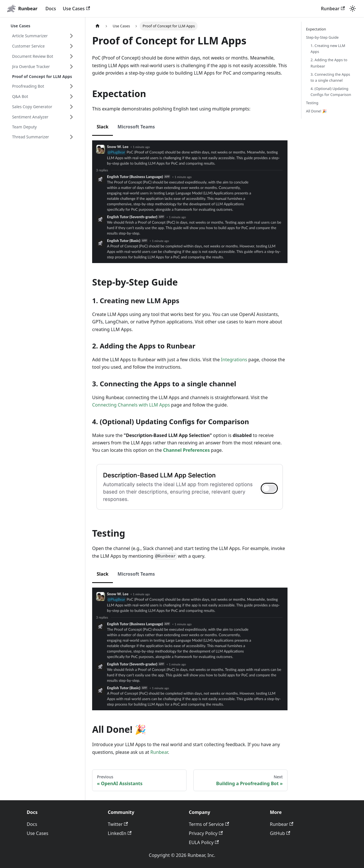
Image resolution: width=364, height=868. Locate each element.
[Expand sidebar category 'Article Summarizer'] (71, 36)
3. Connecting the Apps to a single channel (330, 77)
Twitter (118, 824)
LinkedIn (120, 833)
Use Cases (76, 9)
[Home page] (98, 26)
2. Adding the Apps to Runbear (329, 63)
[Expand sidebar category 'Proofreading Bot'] (71, 86)
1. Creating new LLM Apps (328, 49)
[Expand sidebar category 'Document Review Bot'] (71, 56)
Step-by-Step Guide (322, 37)
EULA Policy (204, 842)
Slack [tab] (103, 127)
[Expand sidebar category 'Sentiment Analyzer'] (71, 117)
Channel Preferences (186, 450)
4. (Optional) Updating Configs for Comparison (331, 92)
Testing (312, 103)
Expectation (316, 29)
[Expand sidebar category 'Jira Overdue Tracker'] (71, 67)
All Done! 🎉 (316, 111)
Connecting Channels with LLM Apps (132, 405)
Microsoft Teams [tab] (136, 127)
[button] (43, 46)
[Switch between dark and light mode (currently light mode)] (353, 9)
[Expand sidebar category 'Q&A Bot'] (71, 97)
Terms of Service (209, 824)
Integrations (234, 360)
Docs (51, 9)
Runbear (333, 9)
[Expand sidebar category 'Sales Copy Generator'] (71, 107)
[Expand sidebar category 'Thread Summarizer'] (71, 137)
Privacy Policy (206, 833)
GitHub (280, 833)
